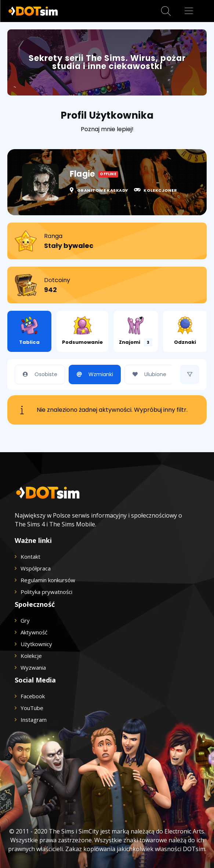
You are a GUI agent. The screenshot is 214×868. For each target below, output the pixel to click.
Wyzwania (33, 667)
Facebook (33, 696)
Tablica (29, 331)
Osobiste (38, 374)
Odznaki (185, 331)
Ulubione (147, 374)
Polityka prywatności (46, 592)
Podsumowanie (82, 331)
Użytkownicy (36, 644)
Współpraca (36, 568)
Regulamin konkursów (48, 580)
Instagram (34, 720)
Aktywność (34, 632)
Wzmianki (93, 374)
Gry (25, 620)
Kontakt (30, 557)
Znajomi (136, 331)
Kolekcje (31, 656)
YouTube (32, 708)
